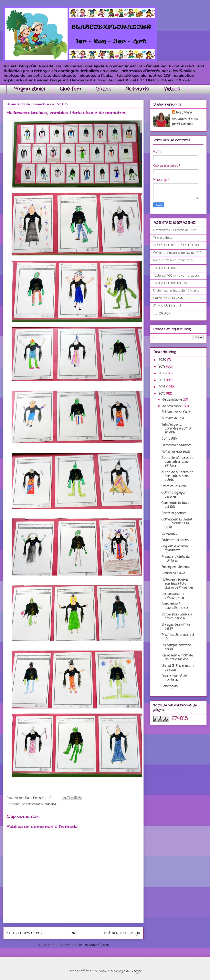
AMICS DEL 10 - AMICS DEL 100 (177, 245)
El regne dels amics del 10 (176, 627)
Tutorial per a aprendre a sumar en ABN (177, 429)
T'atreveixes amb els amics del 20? (177, 617)
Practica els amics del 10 (178, 637)
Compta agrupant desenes (175, 495)
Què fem (70, 89)
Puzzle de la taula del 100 (172, 298)
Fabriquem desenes (176, 567)
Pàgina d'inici (29, 89)
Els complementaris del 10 (176, 647)
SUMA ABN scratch (168, 306)
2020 (163, 360)
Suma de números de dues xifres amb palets (177, 476)
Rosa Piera (184, 113)
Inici (73, 933)
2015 (162, 394)
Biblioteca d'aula (173, 573)
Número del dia (173, 419)
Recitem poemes (174, 513)
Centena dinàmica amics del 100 (177, 253)
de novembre (172, 407)
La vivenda (169, 534)
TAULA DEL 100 (165, 268)
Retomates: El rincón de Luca (175, 230)
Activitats (137, 89)
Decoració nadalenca (176, 445)
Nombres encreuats (176, 452)
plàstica (50, 804)
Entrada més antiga (122, 933)
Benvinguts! (170, 686)
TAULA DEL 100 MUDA (170, 283)
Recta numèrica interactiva (174, 261)
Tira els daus (163, 238)
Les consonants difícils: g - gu (173, 596)
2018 (162, 373)
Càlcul (103, 89)
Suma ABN (170, 439)
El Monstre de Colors (177, 412)
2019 (162, 367)
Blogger (136, 971)
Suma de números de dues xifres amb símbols (177, 462)
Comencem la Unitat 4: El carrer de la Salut (177, 524)
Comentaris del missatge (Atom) (85, 945)
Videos (172, 89)
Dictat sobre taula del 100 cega (176, 291)
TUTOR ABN (162, 314)
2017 (162, 380)
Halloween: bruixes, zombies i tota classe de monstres (177, 584)
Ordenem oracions (175, 540)
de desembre (172, 400)
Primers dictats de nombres (175, 559)
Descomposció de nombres (174, 678)
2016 (162, 387)
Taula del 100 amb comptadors (176, 276)
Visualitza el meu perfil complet (185, 122)
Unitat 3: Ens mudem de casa (177, 668)
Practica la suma (174, 486)
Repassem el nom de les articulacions (177, 658)
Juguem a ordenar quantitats (175, 549)
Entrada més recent (24, 933)
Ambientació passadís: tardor (175, 606)
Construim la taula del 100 (175, 505)
